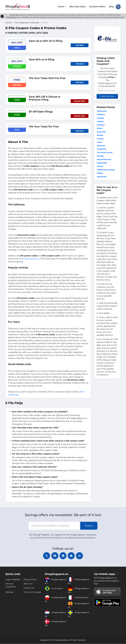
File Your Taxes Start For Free (47, 78)
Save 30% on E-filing (42, 59)
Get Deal (80, 45)
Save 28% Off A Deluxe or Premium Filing (45, 98)
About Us (28, 584)
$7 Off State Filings (41, 111)
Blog (111, 6)
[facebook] (54, 556)
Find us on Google (33, 592)
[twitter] (46, 556)
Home (8, 22)
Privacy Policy (30, 580)
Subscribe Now (107, 96)
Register (89, 525)
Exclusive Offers (97, 6)
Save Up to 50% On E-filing (46, 41)
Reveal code (79, 101)
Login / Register (13, 580)
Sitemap (10, 592)
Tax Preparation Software (27, 22)
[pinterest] (72, 556)
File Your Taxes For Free (44, 126)
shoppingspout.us (30, 258)
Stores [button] (61, 6)
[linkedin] (63, 556)
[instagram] (80, 556)
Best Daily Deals (77, 6)
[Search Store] (118, 7)
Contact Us (29, 588)
